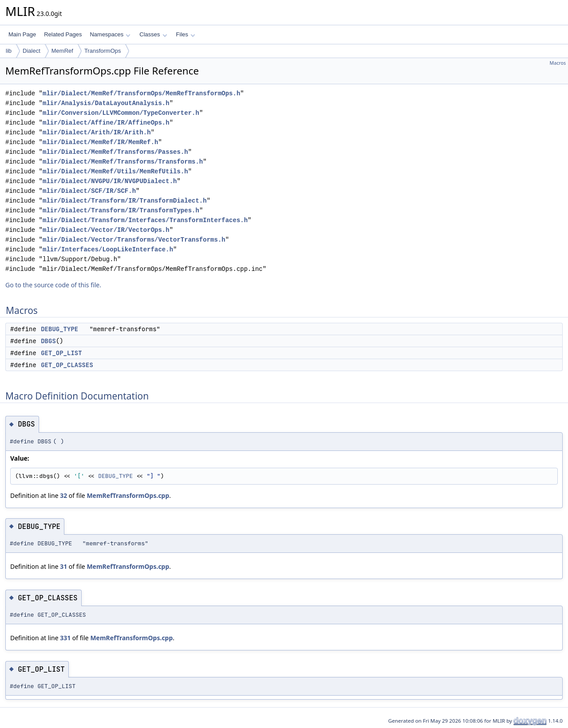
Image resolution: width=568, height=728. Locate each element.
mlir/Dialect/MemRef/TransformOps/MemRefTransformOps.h (141, 93)
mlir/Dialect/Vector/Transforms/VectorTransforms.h (134, 240)
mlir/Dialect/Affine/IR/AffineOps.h (106, 123)
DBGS (48, 341)
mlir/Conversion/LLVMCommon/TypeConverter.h (121, 113)
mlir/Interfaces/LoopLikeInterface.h (108, 249)
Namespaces (110, 34)
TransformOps (103, 51)
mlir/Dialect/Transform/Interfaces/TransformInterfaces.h (145, 220)
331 (65, 638)
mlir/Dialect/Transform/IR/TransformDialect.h (125, 201)
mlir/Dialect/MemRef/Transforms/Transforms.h (123, 162)
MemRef (62, 51)
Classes (153, 34)
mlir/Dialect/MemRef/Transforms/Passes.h (115, 152)
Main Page (22, 34)
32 (63, 495)
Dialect (32, 51)
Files (186, 34)
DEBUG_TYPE (59, 329)
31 (63, 566)
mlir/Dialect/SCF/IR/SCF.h (89, 191)
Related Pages (63, 34)
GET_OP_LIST (61, 353)
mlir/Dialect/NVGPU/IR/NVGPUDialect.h (110, 181)
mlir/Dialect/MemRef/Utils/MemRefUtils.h (115, 171)
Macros (558, 63)
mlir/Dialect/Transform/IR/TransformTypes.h (121, 210)
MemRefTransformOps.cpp (128, 495)
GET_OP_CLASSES (67, 365)
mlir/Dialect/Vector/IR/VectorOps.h (106, 230)
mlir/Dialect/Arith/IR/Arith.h (97, 132)
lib (9, 51)
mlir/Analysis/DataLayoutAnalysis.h (106, 103)
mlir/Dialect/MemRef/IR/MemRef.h (100, 142)
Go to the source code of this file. (53, 285)
